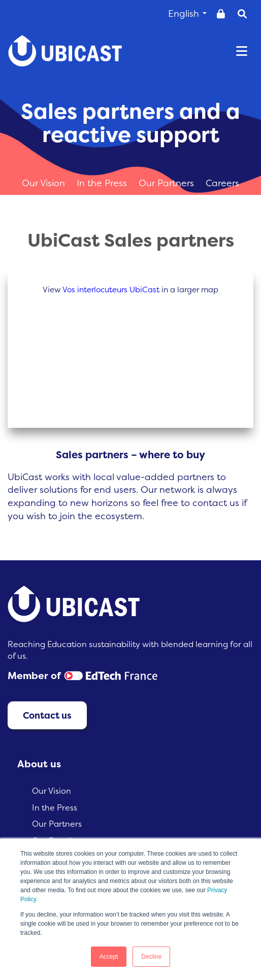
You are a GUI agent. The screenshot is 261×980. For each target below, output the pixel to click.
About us (39, 764)
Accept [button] (109, 957)
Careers (222, 183)
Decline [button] (151, 957)
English (187, 13)
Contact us (47, 715)
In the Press (103, 183)
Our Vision (45, 183)
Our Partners (168, 183)
